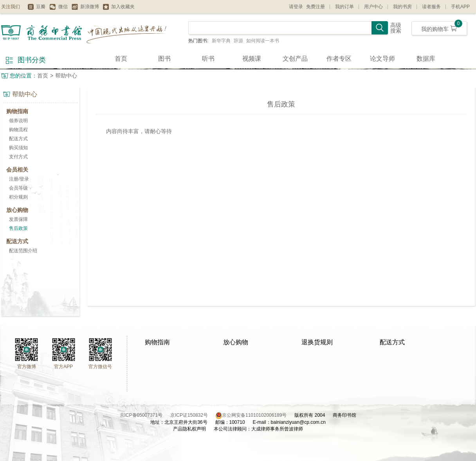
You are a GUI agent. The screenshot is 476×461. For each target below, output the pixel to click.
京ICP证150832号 (193, 415)
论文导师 (382, 59)
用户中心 (373, 7)
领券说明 (18, 121)
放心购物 (236, 342)
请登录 (296, 7)
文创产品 (295, 59)
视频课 (252, 59)
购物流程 (18, 130)
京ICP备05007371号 (145, 415)
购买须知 (18, 148)
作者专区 (339, 59)
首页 (121, 59)
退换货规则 (317, 342)
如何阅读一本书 (263, 41)
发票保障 (18, 219)
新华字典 (221, 41)
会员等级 (18, 188)
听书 (208, 59)
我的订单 (344, 7)
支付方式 (18, 157)
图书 (164, 59)
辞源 (238, 41)
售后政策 (18, 228)
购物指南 (157, 342)
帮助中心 (66, 76)
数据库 (426, 59)
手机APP (460, 7)
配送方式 (18, 139)
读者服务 (431, 7)
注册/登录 (19, 179)
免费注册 (316, 7)
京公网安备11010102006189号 (254, 415)
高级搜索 (396, 28)
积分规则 (18, 197)
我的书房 (402, 7)
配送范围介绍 (23, 251)
